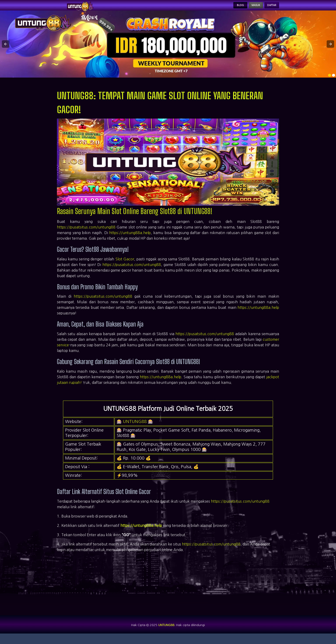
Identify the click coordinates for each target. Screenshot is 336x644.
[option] (330, 81)
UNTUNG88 (135, 428)
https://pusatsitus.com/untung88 (86, 233)
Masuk (244, 8)
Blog (223, 8)
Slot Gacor (125, 265)
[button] (6, 50)
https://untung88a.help (130, 239)
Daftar (268, 8)
